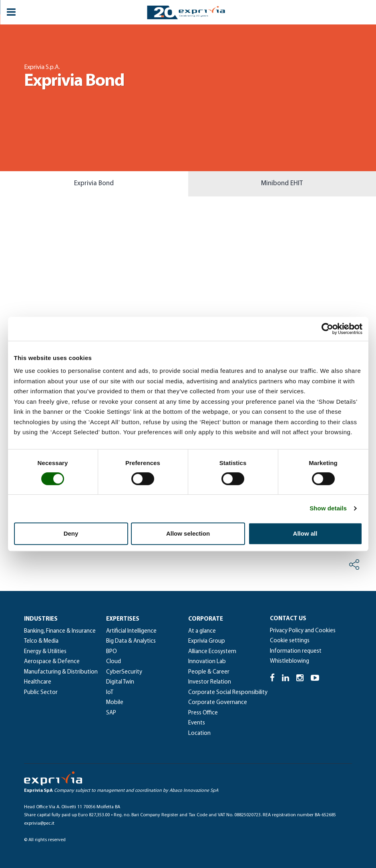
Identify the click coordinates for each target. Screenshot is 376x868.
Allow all (305, 533)
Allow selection (188, 533)
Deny (71, 533)
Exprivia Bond (94, 183)
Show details (328, 508)
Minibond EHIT (282, 183)
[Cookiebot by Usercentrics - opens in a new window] (327, 329)
